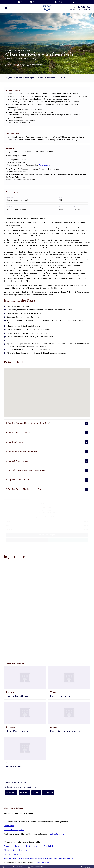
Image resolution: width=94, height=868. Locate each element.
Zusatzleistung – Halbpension (18, 200)
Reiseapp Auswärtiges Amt (14, 830)
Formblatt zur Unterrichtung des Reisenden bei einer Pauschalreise (29, 846)
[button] (6, 8)
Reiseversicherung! (46, 165)
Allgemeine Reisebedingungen (15, 850)
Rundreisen (8, 50)
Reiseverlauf (19, 78)
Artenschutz (59, 834)
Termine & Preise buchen (45, 78)
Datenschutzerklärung (12, 854)
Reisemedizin (9, 826)
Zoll (51, 834)
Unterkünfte (62, 78)
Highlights (8, 78)
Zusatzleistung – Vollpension (18, 209)
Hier (5, 822)
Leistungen (30, 78)
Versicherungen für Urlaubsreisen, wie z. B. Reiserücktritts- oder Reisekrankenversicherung (38, 858)
